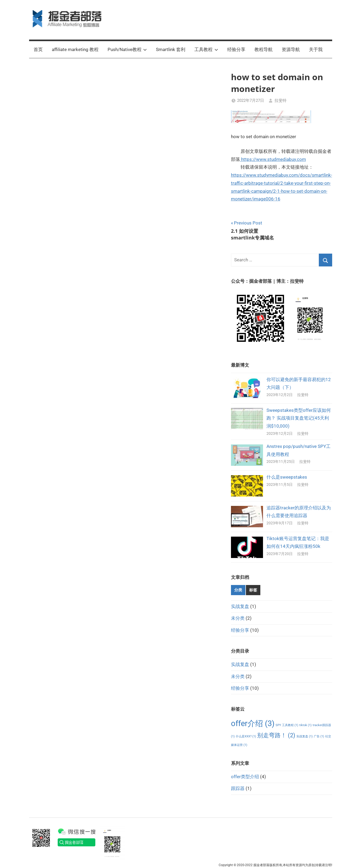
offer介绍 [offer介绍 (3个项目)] (253, 723)
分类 (238, 590)
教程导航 (264, 49)
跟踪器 (238, 788)
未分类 (238, 618)
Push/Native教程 (127, 49)
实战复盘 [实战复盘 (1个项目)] (305, 736)
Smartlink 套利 (171, 49)
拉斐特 (280, 100)
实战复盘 (240, 606)
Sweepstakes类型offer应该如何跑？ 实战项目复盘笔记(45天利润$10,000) (299, 418)
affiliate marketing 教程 (75, 49)
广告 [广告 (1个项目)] (319, 736)
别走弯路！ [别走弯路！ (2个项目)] (276, 735)
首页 (38, 49)
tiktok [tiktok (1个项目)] (305, 725)
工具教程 (206, 49)
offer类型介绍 (245, 777)
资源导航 (291, 49)
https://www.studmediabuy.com (273, 159)
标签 (253, 590)
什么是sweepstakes (287, 477)
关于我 (316, 49)
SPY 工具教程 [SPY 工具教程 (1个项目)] (287, 725)
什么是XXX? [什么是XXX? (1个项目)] (246, 736)
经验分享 (236, 49)
